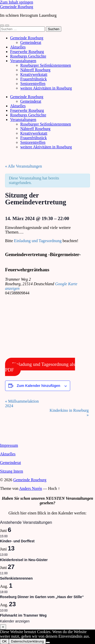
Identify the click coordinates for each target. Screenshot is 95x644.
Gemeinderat (31, 42)
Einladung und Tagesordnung (38, 241)
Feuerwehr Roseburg (27, 52)
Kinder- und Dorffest (17, 541)
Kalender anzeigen (15, 621)
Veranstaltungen (23, 61)
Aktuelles (18, 47)
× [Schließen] (3, 627)
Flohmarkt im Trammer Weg (23, 615)
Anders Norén (31, 488)
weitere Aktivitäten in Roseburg (46, 88)
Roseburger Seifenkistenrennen (46, 65)
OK (4, 641)
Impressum (9, 445)
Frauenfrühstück (34, 79)
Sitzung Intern (12, 471)
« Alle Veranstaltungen (23, 166)
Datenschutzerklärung (27, 641)
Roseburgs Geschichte (28, 56)
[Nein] (48, 642)
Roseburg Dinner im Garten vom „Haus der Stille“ (42, 597)
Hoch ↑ (54, 488)
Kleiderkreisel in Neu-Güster (24, 560)
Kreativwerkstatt (34, 74)
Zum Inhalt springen (17, 2)
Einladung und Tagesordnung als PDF (40, 367)
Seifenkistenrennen (16, 578)
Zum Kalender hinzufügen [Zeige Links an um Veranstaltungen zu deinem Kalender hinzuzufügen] (39, 386)
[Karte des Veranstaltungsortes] (44, 328)
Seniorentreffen (33, 84)
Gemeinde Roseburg (17, 7)
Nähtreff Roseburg (35, 70)
